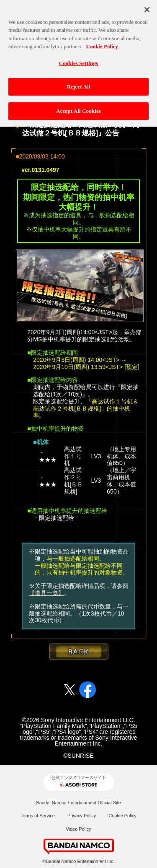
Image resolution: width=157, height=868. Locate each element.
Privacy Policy (82, 816)
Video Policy (78, 829)
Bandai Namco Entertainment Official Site (78, 803)
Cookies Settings (78, 61)
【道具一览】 (46, 593)
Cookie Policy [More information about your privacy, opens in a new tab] (102, 44)
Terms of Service (38, 816)
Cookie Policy (122, 816)
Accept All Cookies (78, 109)
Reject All (79, 84)
